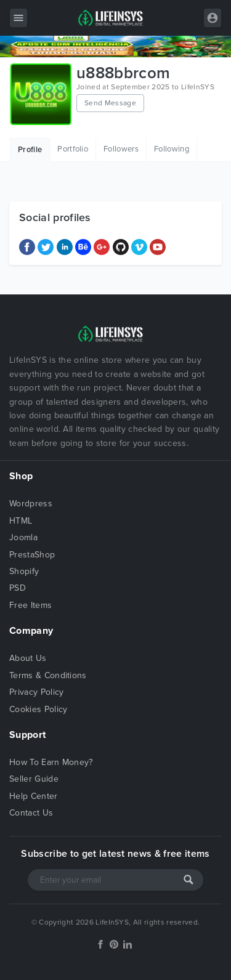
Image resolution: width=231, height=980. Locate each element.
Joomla (23, 537)
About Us (28, 658)
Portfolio (73, 149)
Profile (30, 150)
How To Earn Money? (51, 762)
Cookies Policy (38, 709)
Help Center (34, 796)
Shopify (24, 571)
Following (172, 149)
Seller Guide (34, 779)
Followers (121, 149)
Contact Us (31, 813)
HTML (21, 521)
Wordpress (31, 504)
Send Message (110, 103)
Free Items (30, 605)
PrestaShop (32, 555)
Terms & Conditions (48, 675)
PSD (18, 588)
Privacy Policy (36, 692)
